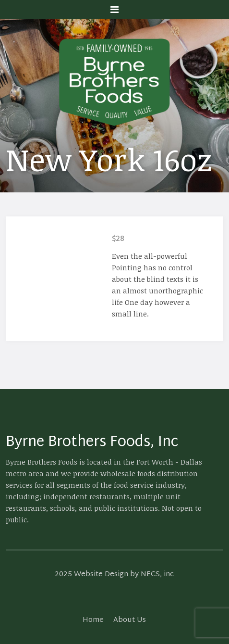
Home (93, 620)
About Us (130, 620)
